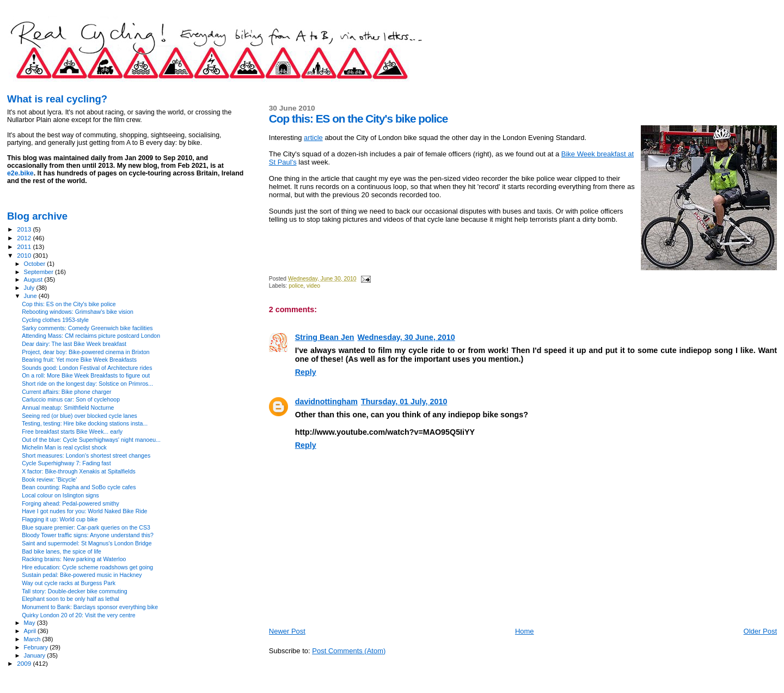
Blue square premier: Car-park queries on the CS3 (86, 527)
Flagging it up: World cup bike (60, 519)
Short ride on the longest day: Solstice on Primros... (87, 384)
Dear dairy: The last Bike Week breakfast (74, 344)
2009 (25, 663)
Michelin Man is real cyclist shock (64, 447)
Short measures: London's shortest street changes (86, 455)
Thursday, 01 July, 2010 (404, 402)
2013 (25, 229)
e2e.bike (20, 173)
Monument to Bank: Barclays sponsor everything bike (90, 607)
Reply (306, 372)
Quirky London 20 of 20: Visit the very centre (79, 615)
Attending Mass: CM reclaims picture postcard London (91, 336)
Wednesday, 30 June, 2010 (406, 337)
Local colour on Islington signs (60, 495)
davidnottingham (326, 402)
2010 (25, 255)
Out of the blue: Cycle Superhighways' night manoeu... (91, 440)
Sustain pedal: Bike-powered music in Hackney (82, 575)
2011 (25, 247)
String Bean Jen (325, 337)
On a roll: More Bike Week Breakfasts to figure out (86, 375)
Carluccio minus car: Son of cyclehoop (71, 399)
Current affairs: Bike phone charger (66, 392)
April (31, 631)
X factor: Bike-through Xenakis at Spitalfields (79, 471)
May (30, 623)
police (296, 286)
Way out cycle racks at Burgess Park (69, 583)
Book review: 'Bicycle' (49, 479)
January (36, 655)
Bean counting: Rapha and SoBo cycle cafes (79, 487)
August (34, 279)
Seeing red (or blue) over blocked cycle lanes (79, 416)
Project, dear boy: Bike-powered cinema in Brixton (86, 352)
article (313, 138)
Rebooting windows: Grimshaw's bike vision (78, 312)
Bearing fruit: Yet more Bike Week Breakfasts (79, 360)
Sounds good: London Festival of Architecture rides (87, 368)
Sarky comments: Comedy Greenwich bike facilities (87, 328)
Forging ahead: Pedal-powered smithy (71, 503)
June (31, 296)
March (33, 639)
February (37, 647)
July (30, 288)
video (313, 286)
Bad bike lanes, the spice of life (62, 551)
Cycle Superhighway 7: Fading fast (66, 463)
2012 (25, 238)
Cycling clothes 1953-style (55, 320)
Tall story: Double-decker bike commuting (74, 591)
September (40, 272)
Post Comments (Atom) (349, 651)
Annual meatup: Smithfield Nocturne (68, 408)
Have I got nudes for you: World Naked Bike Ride (84, 511)
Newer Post (287, 631)
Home (525, 631)
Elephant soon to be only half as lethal (71, 599)
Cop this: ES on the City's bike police (69, 304)
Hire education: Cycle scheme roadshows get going (87, 567)
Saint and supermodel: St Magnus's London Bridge (87, 543)
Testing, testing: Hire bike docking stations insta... (85, 423)
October (36, 264)
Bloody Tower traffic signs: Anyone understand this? (88, 535)
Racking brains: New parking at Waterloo (74, 559)
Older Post (760, 631)
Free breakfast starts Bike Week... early (72, 431)
